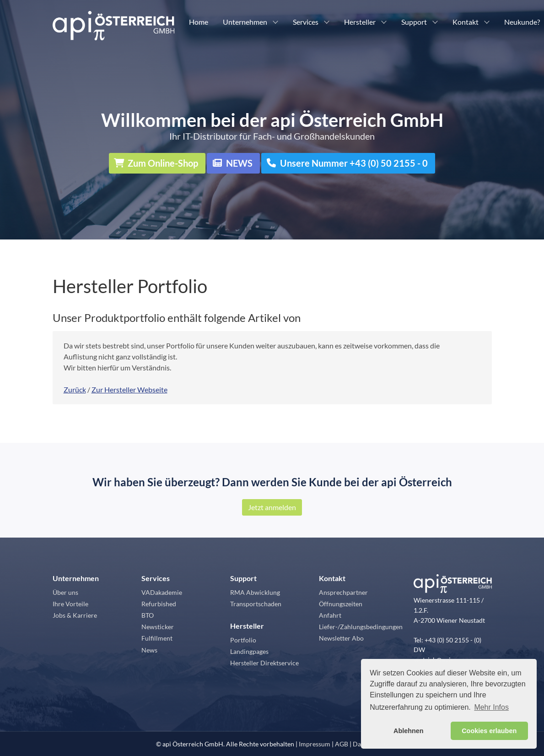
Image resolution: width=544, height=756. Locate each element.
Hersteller (360, 22)
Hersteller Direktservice (264, 663)
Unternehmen (245, 22)
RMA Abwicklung (255, 592)
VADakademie (162, 592)
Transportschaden (256, 604)
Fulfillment (157, 638)
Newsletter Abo (341, 638)
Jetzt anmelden (272, 507)
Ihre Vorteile (70, 604)
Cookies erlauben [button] (489, 731)
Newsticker (158, 627)
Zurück (75, 389)
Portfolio (243, 640)
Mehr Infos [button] (491, 707)
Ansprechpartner (343, 592)
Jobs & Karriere (75, 615)
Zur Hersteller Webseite (129, 389)
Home (199, 22)
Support (414, 22)
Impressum (315, 744)
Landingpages (249, 651)
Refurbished (159, 604)
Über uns (65, 592)
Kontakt (466, 22)
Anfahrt (330, 615)
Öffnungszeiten (341, 604)
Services (306, 22)
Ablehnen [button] (409, 731)
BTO (148, 615)
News (149, 650)
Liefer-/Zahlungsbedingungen (361, 627)
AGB (342, 744)
